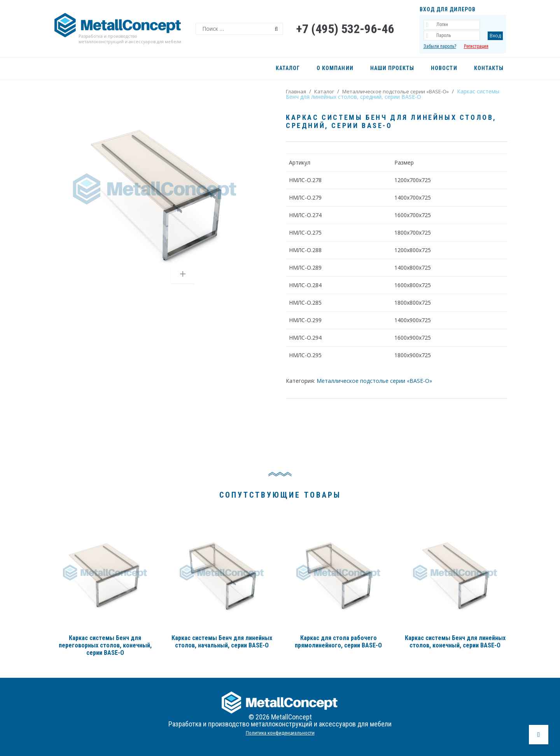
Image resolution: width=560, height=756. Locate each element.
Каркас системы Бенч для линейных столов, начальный (222, 642)
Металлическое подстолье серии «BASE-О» (395, 91)
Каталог (324, 91)
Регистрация (476, 46)
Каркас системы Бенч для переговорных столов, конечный (105, 645)
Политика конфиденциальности (280, 733)
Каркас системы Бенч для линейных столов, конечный (455, 642)
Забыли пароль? (440, 46)
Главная (296, 91)
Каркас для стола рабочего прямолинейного (338, 642)
